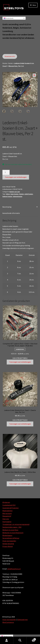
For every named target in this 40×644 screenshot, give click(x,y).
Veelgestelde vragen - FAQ (12, 527)
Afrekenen (6, 502)
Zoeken (20, 640)
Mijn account (7, 513)
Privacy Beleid (8, 546)
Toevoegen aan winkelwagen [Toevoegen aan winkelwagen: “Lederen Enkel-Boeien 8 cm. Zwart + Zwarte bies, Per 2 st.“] (20, 424)
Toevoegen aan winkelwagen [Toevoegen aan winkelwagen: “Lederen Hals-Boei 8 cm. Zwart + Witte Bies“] (20, 484)
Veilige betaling (8, 544)
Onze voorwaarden (9, 541)
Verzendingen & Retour (11, 538)
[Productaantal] (6, 172)
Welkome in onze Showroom (13, 533)
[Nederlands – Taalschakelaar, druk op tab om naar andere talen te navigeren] (14, 18)
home (10, 63)
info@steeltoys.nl (14, 569)
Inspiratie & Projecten (11, 508)
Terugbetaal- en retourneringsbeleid (16, 524)
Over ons (6, 519)
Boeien (22, 194)
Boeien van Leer (15, 192)
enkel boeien (29, 194)
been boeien (15, 194)
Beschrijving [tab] (7, 207)
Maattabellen (7, 511)
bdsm (8, 194)
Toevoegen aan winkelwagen (16, 177)
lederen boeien (7, 196)
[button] (34, 75)
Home (5, 63)
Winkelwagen (7, 535)
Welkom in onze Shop (10, 530)
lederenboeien (18, 196)
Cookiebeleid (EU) (9, 505)
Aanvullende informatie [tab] (11, 213)
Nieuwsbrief (7, 516)
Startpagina (7, 522)
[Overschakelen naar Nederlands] (7, 636)
